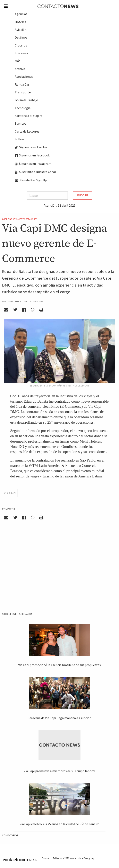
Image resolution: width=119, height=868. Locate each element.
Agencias (21, 14)
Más (18, 61)
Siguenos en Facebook (32, 155)
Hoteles (20, 22)
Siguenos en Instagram (33, 164)
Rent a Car (22, 84)
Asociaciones (24, 76)
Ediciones (21, 53)
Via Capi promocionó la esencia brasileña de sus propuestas (59, 665)
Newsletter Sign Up (31, 180)
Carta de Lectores (27, 131)
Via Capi (10, 493)
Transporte (23, 92)
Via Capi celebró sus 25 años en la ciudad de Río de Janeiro (59, 824)
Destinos (21, 37)
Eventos (20, 123)
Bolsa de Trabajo (26, 100)
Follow (20, 139)
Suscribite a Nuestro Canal (35, 172)
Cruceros (21, 45)
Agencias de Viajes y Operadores (20, 219)
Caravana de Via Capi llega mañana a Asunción (59, 718)
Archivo (20, 69)
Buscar (83, 195)
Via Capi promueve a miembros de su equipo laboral (59, 771)
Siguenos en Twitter (31, 147)
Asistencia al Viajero (29, 116)
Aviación (21, 30)
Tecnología (23, 108)
